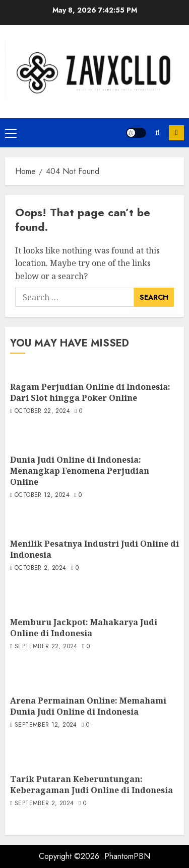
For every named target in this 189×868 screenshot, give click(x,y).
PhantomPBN (127, 856)
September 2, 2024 (44, 804)
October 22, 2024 (42, 411)
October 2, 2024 (40, 568)
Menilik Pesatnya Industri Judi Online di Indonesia (94, 549)
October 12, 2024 (42, 495)
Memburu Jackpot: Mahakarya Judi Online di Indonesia (84, 628)
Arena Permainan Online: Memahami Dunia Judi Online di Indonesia (88, 706)
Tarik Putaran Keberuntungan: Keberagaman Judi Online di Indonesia (91, 785)
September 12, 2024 (46, 725)
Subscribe (176, 133)
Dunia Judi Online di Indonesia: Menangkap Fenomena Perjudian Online (80, 471)
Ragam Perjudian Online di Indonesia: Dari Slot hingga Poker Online (90, 392)
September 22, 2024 (46, 647)
